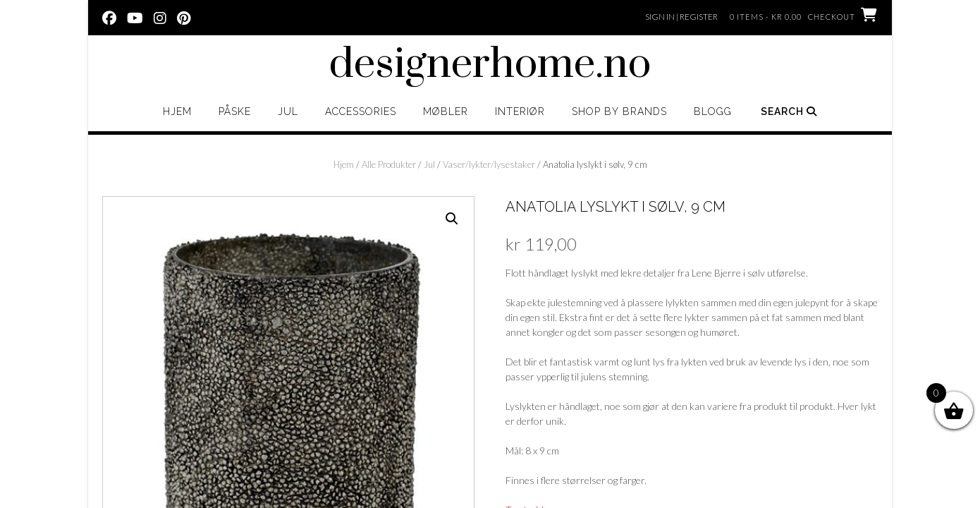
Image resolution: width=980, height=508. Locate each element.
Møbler (446, 111)
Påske (235, 111)
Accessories (361, 111)
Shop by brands (619, 111)
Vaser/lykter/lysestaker (489, 164)
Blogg (713, 111)
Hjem (177, 111)
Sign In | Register (681, 17)
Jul (288, 111)
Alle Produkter (389, 164)
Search (789, 111)
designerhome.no (490, 65)
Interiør (520, 111)
